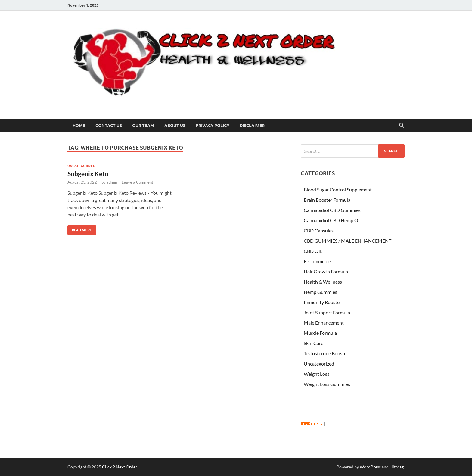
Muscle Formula (320, 333)
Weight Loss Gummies (327, 384)
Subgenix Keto (88, 174)
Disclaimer (252, 126)
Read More (80, 229)
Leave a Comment (137, 182)
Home (79, 126)
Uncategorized (81, 166)
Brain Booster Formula (327, 200)
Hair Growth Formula (326, 271)
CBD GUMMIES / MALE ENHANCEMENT (348, 241)
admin (112, 182)
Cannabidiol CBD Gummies (332, 210)
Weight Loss (317, 374)
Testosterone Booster (326, 353)
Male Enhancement (324, 323)
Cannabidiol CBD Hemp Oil (332, 220)
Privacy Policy (213, 126)
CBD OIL (313, 251)
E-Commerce (317, 261)
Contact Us (109, 126)
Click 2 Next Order (120, 467)
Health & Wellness (323, 282)
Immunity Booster (323, 302)
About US (175, 126)
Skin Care (314, 343)
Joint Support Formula (327, 312)
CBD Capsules (319, 230)
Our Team (143, 126)
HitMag (397, 467)
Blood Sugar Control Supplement (338, 190)
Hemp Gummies (320, 292)
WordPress (370, 467)
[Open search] (402, 126)
